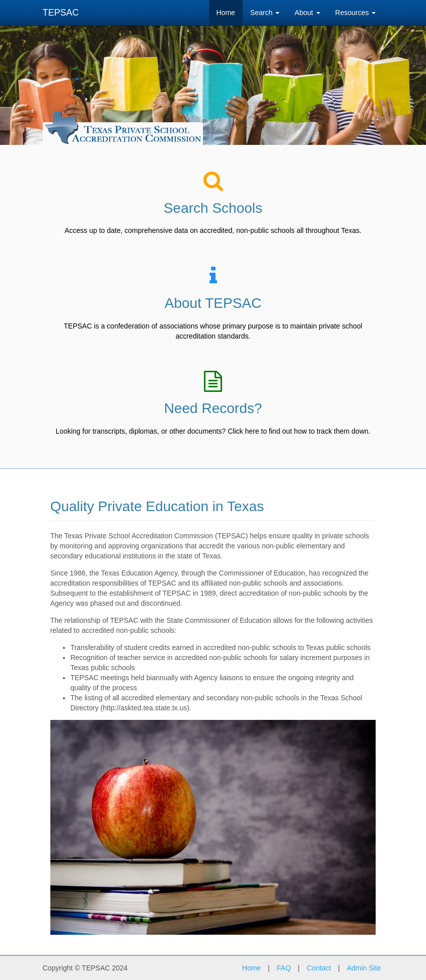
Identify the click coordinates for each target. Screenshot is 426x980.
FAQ (284, 968)
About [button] (307, 13)
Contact (319, 968)
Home (226, 13)
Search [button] (265, 13)
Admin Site (364, 968)
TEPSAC (61, 13)
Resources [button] (356, 13)
